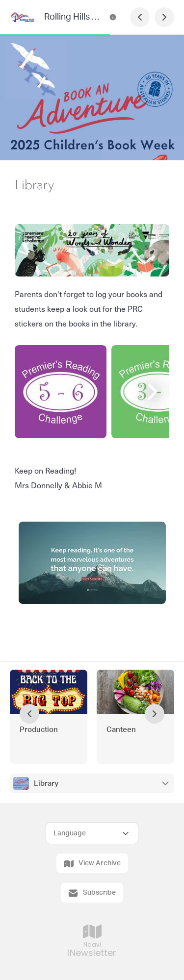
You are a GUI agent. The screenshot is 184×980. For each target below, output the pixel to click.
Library (46, 784)
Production (39, 730)
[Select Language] (92, 833)
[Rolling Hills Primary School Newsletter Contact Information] (113, 17)
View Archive (92, 864)
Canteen (121, 730)
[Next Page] (164, 17)
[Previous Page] (140, 17)
